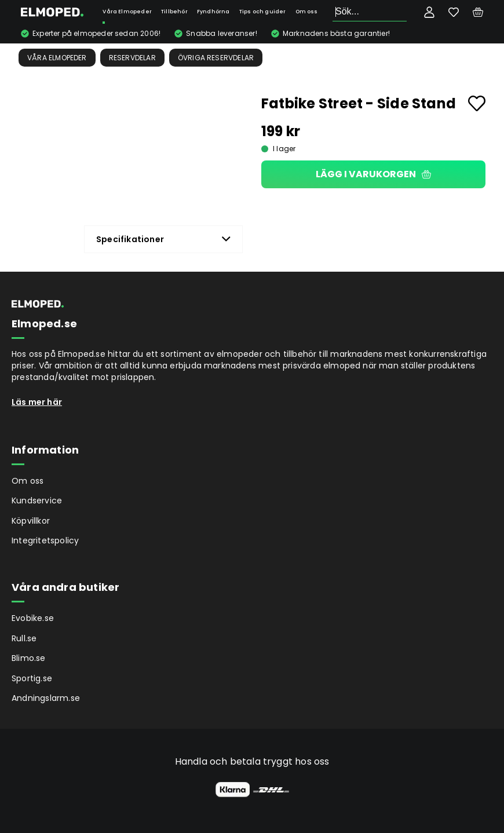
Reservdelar (132, 58)
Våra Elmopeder (127, 12)
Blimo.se (29, 658)
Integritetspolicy (45, 540)
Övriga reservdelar (216, 58)
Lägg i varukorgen (373, 174)
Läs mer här (37, 402)
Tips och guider (263, 12)
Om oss (307, 12)
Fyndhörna (213, 12)
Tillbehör (174, 12)
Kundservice (37, 500)
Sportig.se (32, 678)
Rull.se (24, 638)
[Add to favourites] (477, 103)
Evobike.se (33, 618)
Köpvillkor (31, 521)
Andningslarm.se (46, 698)
